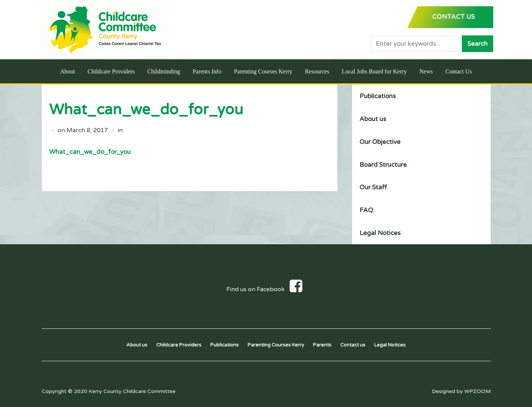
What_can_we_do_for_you (90, 152)
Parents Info (207, 71)
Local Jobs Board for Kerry (374, 71)
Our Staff (373, 187)
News (426, 71)
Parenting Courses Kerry (263, 71)
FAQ (366, 210)
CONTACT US (453, 17)
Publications (378, 96)
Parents (322, 345)
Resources (317, 71)
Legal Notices (380, 233)
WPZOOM (478, 391)
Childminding (163, 71)
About (68, 71)
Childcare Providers (111, 71)
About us (373, 119)
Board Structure (383, 165)
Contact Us (459, 71)
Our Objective (380, 142)
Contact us (353, 345)
